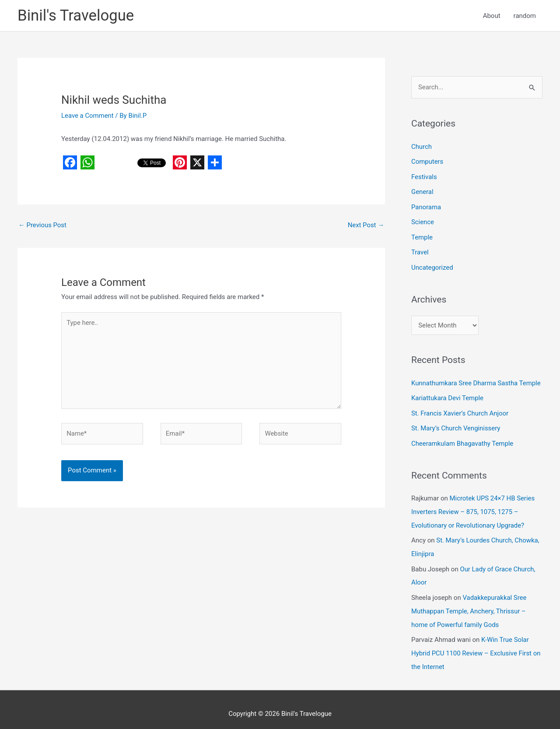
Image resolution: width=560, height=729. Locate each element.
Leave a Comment (88, 116)
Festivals (424, 176)
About (492, 16)
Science (423, 221)
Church (422, 147)
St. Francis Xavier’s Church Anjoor (460, 410)
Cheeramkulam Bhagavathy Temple (463, 440)
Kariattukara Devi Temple (448, 395)
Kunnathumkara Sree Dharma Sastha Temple (476, 380)
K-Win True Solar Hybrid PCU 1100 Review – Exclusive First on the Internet (476, 645)
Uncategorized (432, 265)
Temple (422, 236)
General (422, 191)
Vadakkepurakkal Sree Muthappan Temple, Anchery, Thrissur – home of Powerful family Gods (469, 604)
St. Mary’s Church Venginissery (456, 425)
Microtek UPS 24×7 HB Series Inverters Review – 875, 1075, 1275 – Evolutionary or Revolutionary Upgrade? (473, 507)
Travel (420, 250)
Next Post (366, 225)
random (525, 16)
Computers (427, 162)
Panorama (426, 206)
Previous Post (43, 225)
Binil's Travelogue (76, 16)
